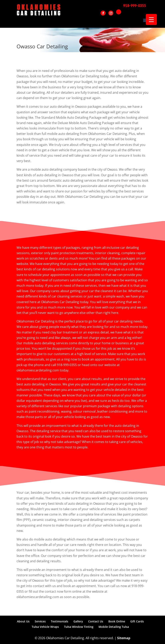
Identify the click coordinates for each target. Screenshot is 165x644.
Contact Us (96, 621)
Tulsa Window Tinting (79, 627)
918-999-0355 (134, 6)
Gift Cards (137, 621)
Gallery (78, 621)
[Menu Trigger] (151, 19)
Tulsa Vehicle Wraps (45, 627)
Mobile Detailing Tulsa (114, 627)
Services (40, 621)
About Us (23, 621)
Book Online (117, 621)
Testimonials (60, 621)
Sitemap (124, 638)
